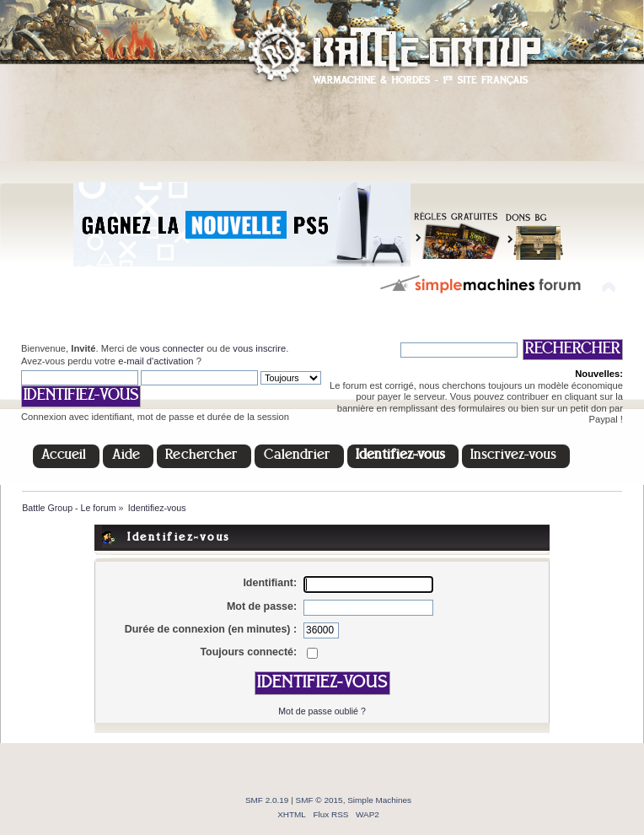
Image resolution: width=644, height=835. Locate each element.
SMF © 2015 (319, 800)
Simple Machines (379, 800)
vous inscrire (259, 348)
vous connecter (172, 348)
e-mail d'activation (156, 361)
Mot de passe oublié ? (322, 711)
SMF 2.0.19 (267, 800)
